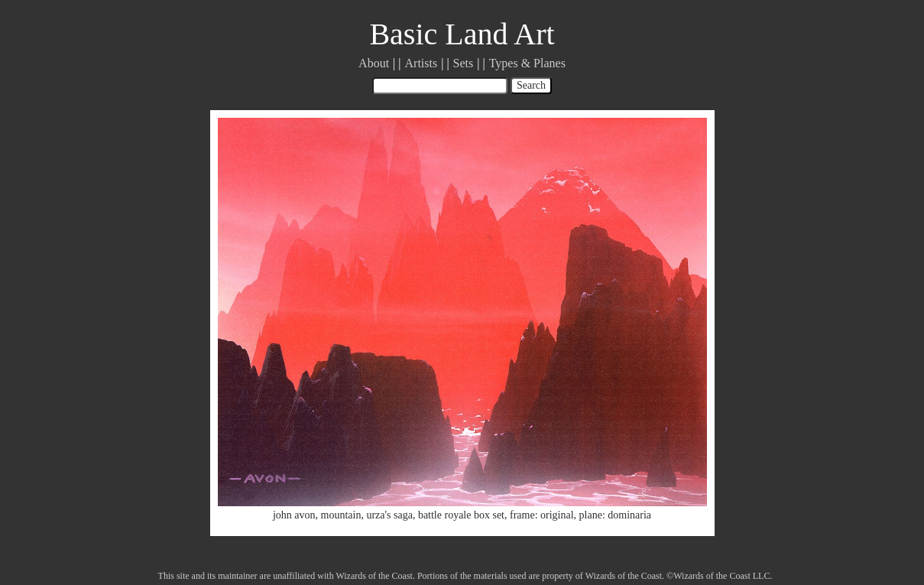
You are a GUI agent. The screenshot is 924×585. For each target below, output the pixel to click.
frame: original (542, 515)
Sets (464, 63)
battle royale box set (461, 515)
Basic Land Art (462, 34)
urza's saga (389, 515)
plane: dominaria (615, 515)
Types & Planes (527, 63)
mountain (341, 515)
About (374, 63)
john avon (294, 515)
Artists (421, 63)
